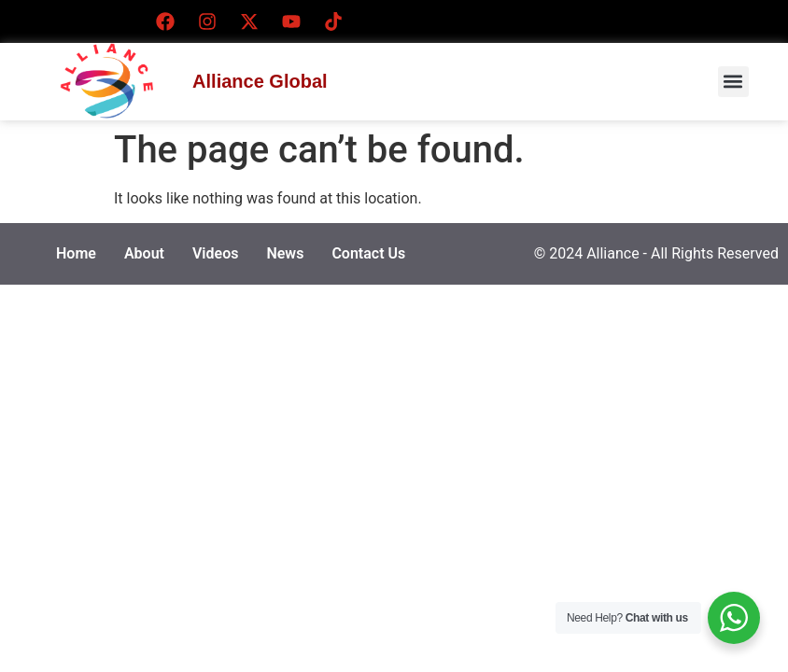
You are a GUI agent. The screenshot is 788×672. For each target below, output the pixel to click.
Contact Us (368, 253)
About (144, 253)
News (285, 253)
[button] (733, 82)
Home (76, 253)
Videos (215, 253)
